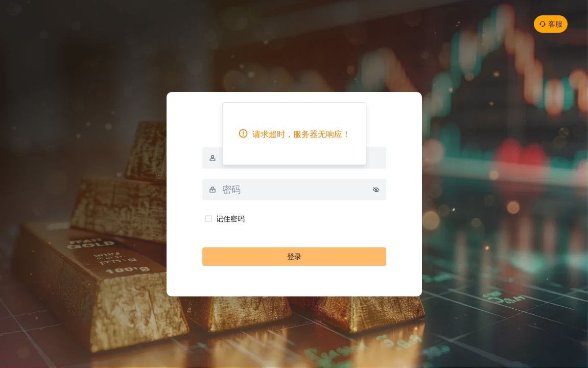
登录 (294, 256)
